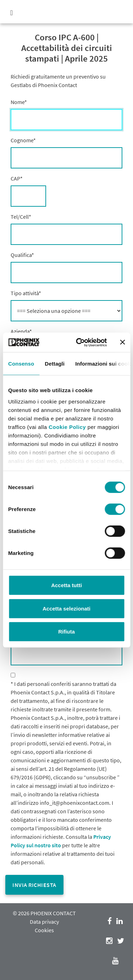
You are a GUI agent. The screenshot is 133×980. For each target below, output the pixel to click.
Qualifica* (22, 255)
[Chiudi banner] (122, 342)
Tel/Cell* (21, 217)
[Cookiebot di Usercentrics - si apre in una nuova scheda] (79, 342)
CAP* (17, 178)
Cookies (44, 930)
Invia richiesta (34, 885)
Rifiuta (66, 632)
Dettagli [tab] (55, 364)
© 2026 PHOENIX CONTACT (44, 913)
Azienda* (21, 331)
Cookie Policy (67, 427)
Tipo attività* (26, 293)
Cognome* (23, 140)
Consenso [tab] (21, 364)
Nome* (19, 102)
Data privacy (44, 922)
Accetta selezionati (66, 608)
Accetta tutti (66, 585)
